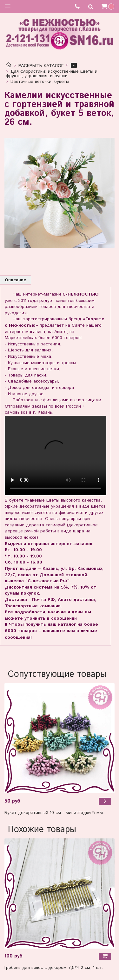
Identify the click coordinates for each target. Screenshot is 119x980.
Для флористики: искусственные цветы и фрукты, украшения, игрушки (52, 74)
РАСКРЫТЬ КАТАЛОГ (41, 66)
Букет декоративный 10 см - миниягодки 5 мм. (54, 813)
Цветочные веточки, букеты (40, 82)
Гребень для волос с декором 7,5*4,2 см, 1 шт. (54, 968)
